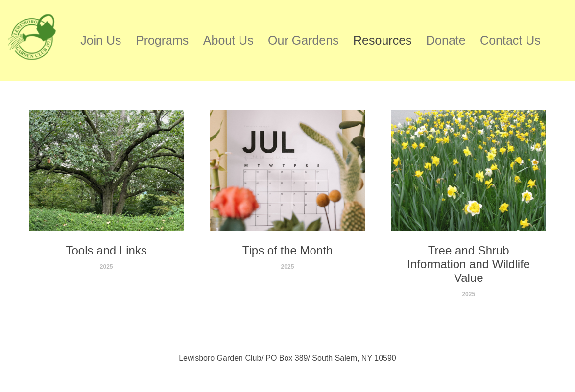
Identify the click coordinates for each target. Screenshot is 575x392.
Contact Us (510, 40)
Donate (446, 40)
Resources (383, 40)
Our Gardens (303, 40)
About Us (228, 40)
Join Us (101, 40)
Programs (162, 40)
